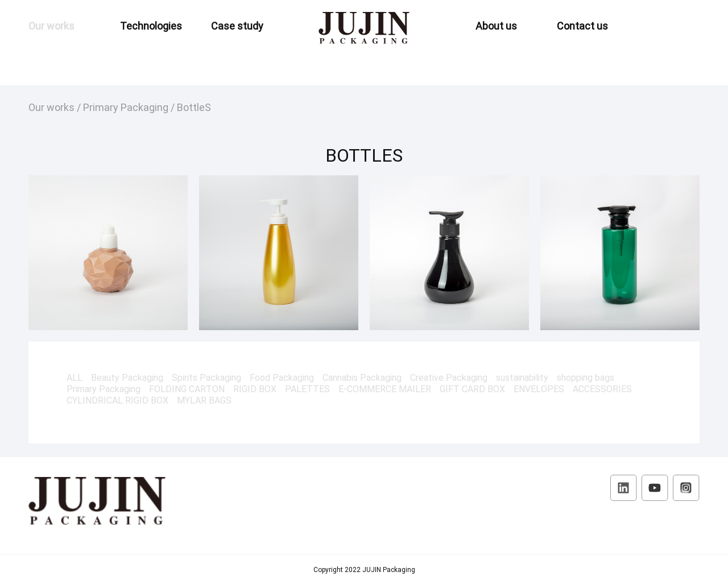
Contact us (582, 26)
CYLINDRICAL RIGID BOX (117, 400)
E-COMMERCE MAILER (385, 389)
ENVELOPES (539, 389)
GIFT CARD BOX (472, 389)
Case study (237, 26)
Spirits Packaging (206, 377)
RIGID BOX (255, 389)
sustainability (522, 377)
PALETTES (307, 389)
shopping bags (586, 377)
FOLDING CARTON (187, 389)
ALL (75, 377)
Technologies (151, 26)
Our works (51, 26)
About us (496, 26)
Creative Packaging (449, 377)
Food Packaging (282, 377)
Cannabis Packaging (362, 377)
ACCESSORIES (602, 389)
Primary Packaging (126, 107)
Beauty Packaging (127, 377)
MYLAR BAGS (204, 400)
